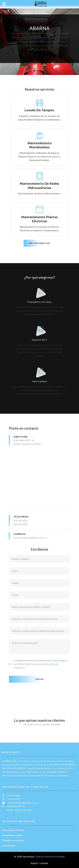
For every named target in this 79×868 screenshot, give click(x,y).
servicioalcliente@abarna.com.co (30, 538)
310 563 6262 (21, 521)
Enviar (39, 679)
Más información (39, 243)
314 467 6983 (21, 524)
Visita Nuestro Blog (12, 835)
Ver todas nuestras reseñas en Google (40, 724)
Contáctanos (9, 845)
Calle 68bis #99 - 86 (24, 440)
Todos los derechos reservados (50, 857)
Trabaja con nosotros (13, 840)
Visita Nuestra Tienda (13, 830)
